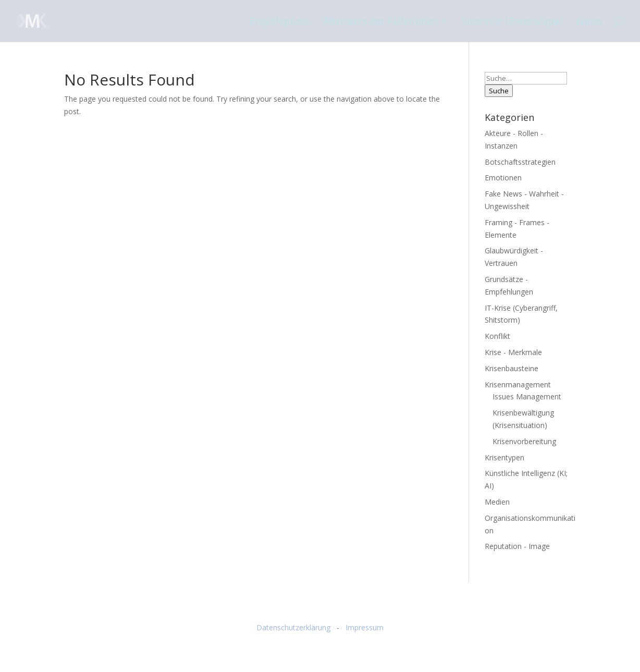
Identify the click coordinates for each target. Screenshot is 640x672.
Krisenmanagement (518, 384)
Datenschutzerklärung (293, 627)
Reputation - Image (517, 546)
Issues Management (527, 396)
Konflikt (497, 336)
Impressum (365, 627)
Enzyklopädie (279, 22)
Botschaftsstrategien (520, 162)
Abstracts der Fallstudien (380, 22)
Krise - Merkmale (513, 352)
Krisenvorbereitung (524, 441)
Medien (497, 502)
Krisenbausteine (512, 368)
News (589, 22)
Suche (499, 91)
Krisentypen (504, 457)
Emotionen (503, 178)
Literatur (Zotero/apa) (512, 22)
